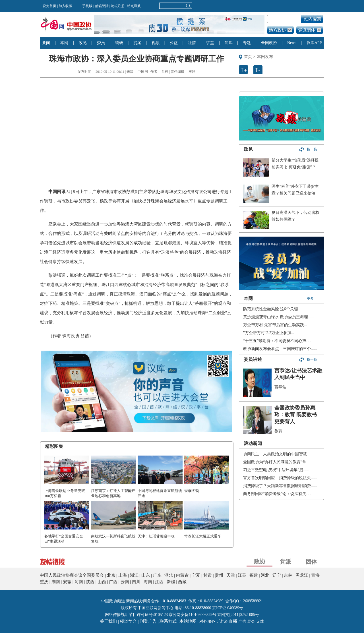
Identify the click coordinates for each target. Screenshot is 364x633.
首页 (248, 57)
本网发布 (265, 57)
